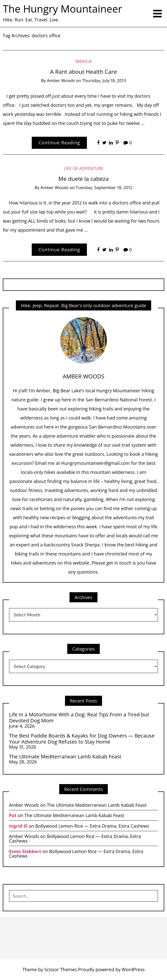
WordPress (133, 969)
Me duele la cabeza (84, 179)
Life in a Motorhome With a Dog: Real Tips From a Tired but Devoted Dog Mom (79, 717)
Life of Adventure (83, 168)
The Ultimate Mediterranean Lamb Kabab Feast (65, 756)
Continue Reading (59, 143)
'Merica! (83, 61)
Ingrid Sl (18, 826)
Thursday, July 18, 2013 (104, 80)
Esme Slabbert (25, 851)
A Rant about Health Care (83, 72)
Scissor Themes (61, 969)
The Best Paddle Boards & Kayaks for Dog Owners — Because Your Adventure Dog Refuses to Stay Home (82, 739)
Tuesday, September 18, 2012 (104, 187)
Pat (13, 815)
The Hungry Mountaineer (62, 9)
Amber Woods (61, 80)
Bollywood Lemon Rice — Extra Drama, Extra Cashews (92, 826)
